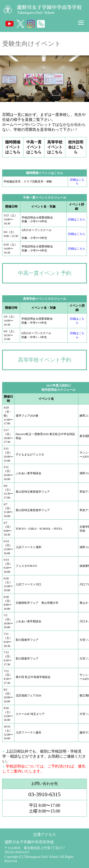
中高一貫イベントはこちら (34, 147)
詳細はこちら (77, 219)
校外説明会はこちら (76, 147)
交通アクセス (45, 834)
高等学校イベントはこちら (55, 147)
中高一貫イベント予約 (45, 273)
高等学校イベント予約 (45, 360)
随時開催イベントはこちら (13, 147)
